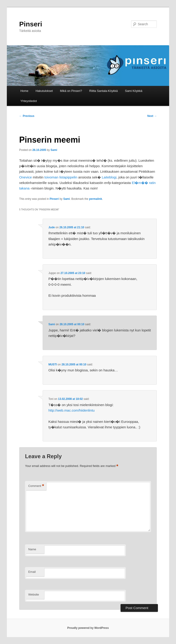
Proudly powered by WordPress (88, 628)
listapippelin (69, 177)
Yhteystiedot (29, 101)
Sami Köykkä (134, 91)
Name (32, 549)
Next (152, 116)
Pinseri (31, 24)
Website (34, 595)
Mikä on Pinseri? (71, 91)
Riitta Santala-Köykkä (103, 91)
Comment (36, 486)
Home (24, 91)
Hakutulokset (44, 91)
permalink (96, 199)
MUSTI (53, 364)
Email (32, 572)
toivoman (51, 177)
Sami (54, 150)
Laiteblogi (109, 177)
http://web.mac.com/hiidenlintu (71, 410)
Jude (52, 227)
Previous (27, 116)
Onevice (26, 177)
